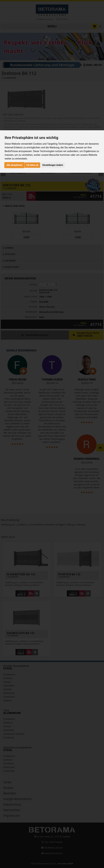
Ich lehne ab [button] (32, 165)
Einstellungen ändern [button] (53, 165)
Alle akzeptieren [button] (14, 165)
